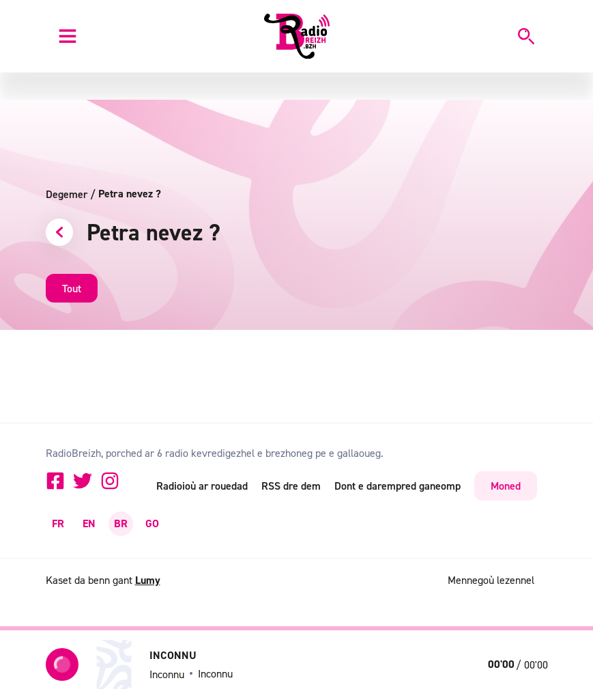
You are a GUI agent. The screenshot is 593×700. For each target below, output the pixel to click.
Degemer (71, 194)
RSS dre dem (291, 486)
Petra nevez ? (130, 194)
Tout (72, 288)
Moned (506, 486)
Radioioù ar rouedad (202, 486)
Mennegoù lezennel (491, 580)
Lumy (148, 580)
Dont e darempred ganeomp (397, 486)
